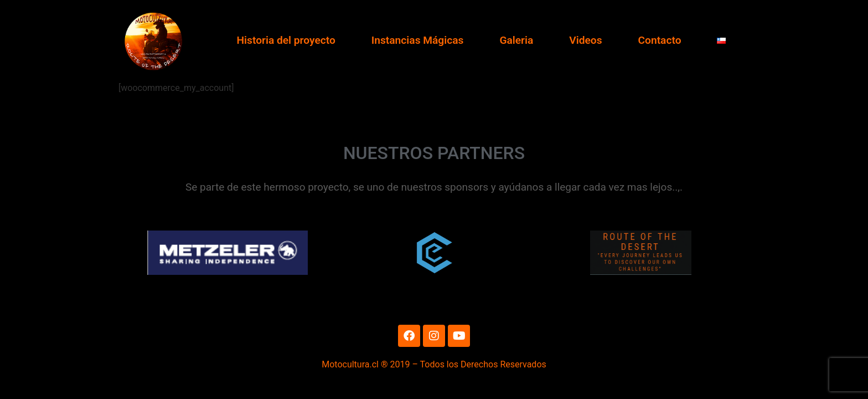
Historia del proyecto (286, 40)
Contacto (660, 40)
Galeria (516, 40)
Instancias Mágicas (418, 40)
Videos (585, 40)
